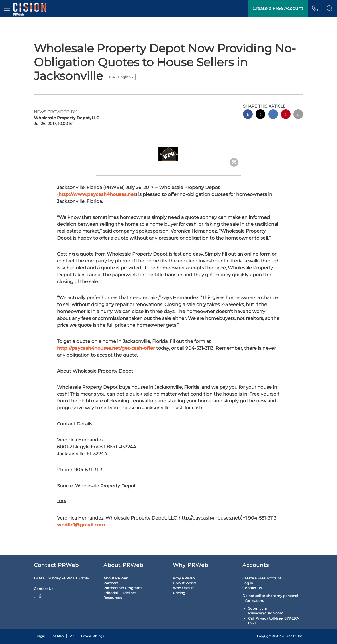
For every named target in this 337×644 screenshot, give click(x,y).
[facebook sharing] (248, 115)
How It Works (185, 583)
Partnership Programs (123, 588)
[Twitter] (35, 596)
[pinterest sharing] (286, 115)
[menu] (7, 9)
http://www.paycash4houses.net (97, 194)
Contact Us (45, 589)
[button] (330, 9)
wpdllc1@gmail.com (81, 525)
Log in (248, 583)
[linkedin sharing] (273, 115)
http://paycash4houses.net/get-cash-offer (106, 348)
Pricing (179, 593)
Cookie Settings (92, 636)
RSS (72, 636)
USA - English (121, 77)
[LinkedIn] (46, 596)
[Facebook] (40, 596)
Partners (111, 583)
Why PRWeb (184, 578)
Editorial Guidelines (120, 593)
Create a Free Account (262, 578)
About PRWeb (116, 578)
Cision (288, 636)
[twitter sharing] (260, 115)
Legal (41, 636)
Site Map (57, 636)
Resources (112, 598)
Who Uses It (183, 588)
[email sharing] (298, 115)
